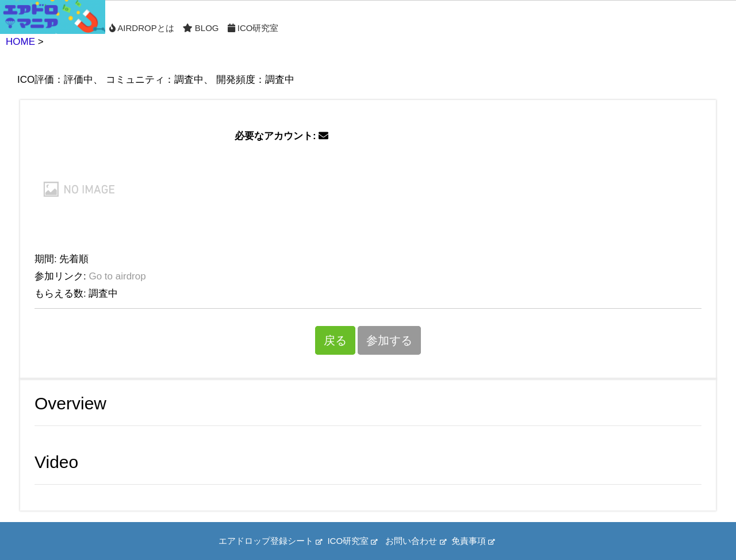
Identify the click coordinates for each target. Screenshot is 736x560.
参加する (389, 340)
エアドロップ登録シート (270, 541)
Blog (201, 28)
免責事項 (473, 541)
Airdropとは (142, 28)
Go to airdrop (117, 276)
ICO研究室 (253, 28)
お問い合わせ (415, 541)
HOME (20, 42)
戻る (335, 340)
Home (53, 17)
